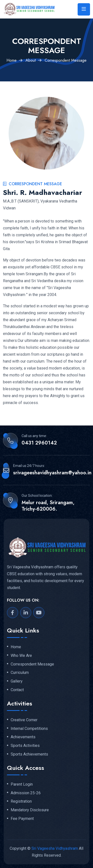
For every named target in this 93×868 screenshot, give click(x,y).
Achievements (23, 737)
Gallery (17, 681)
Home (12, 60)
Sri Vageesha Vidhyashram (55, 848)
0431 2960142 (39, 443)
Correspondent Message (32, 664)
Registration (21, 801)
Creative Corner (24, 720)
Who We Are (21, 656)
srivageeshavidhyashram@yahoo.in (52, 473)
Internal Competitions (29, 729)
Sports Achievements (29, 754)
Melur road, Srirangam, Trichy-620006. (48, 506)
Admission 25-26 (26, 793)
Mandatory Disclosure (30, 810)
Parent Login (22, 784)
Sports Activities (25, 746)
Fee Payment (22, 819)
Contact (17, 690)
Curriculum (20, 673)
